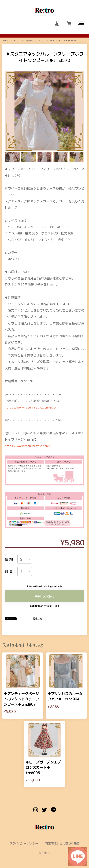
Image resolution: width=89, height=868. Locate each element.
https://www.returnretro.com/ (27, 435)
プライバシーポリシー (24, 833)
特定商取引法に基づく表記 (62, 833)
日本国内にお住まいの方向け (44, 595)
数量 (9, 561)
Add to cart (44, 585)
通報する (37, 608)
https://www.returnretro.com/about (32, 396)
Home (6, 41)
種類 (9, 548)
